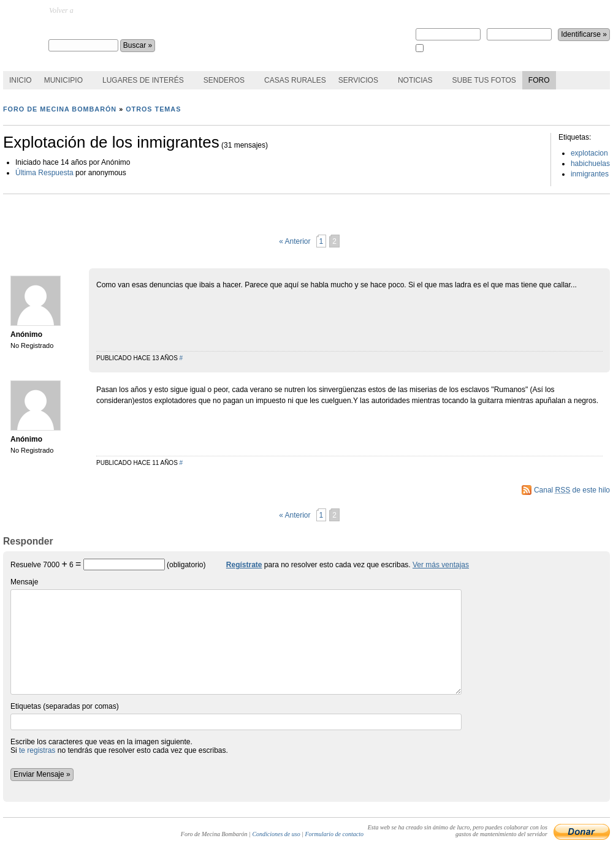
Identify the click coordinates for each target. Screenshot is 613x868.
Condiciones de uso (276, 834)
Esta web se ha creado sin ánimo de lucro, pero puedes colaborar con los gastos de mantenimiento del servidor (458, 831)
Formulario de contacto (334, 834)
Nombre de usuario (448, 30)
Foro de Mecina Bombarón (111, 28)
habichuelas (590, 164)
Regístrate (432, 10)
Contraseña (519, 30)
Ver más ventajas (441, 565)
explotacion (589, 153)
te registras (37, 750)
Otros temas (153, 109)
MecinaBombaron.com (109, 10)
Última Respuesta (44, 173)
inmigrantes (590, 174)
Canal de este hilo (572, 490)
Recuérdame (442, 49)
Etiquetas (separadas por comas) (236, 716)
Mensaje (236, 636)
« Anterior (295, 241)
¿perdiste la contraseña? (541, 10)
